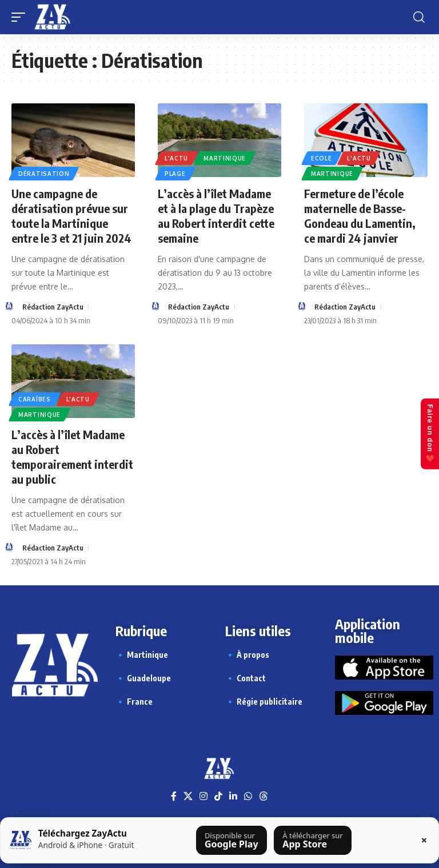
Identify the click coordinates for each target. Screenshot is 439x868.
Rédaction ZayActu (53, 307)
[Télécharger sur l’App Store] (313, 841)
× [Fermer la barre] (424, 840)
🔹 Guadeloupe (143, 678)
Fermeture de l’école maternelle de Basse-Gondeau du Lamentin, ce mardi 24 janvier (360, 216)
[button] (21, 17)
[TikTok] (218, 796)
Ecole (322, 158)
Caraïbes (35, 399)
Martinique (225, 158)
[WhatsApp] (248, 796)
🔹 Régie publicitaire (264, 702)
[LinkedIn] (233, 796)
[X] (188, 796)
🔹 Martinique (142, 655)
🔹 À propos (247, 655)
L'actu (176, 158)
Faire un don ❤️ (430, 434)
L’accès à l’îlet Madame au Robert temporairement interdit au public (72, 457)
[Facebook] (174, 796)
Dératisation (44, 174)
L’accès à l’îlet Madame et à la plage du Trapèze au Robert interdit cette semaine (216, 216)
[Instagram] (203, 796)
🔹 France (134, 702)
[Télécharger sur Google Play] (232, 841)
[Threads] (264, 796)
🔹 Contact (246, 678)
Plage (175, 174)
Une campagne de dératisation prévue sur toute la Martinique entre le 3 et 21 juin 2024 (71, 216)
